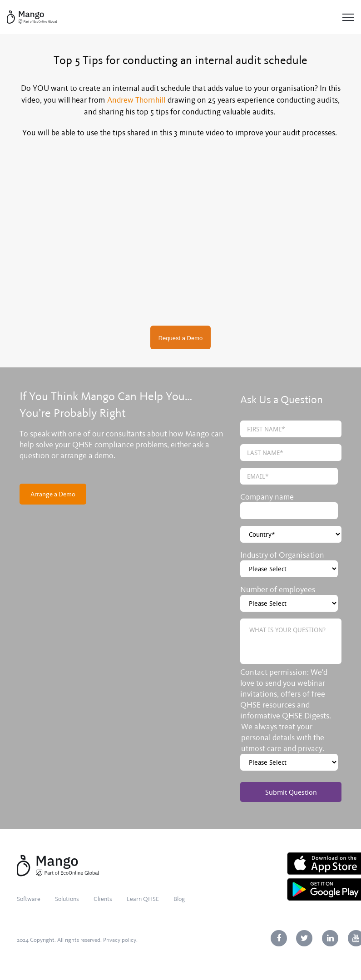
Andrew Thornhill (136, 100)
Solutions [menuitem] (67, 899)
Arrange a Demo (53, 494)
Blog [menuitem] (179, 899)
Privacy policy (120, 940)
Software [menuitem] (29, 899)
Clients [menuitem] (103, 899)
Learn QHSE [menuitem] (143, 899)
